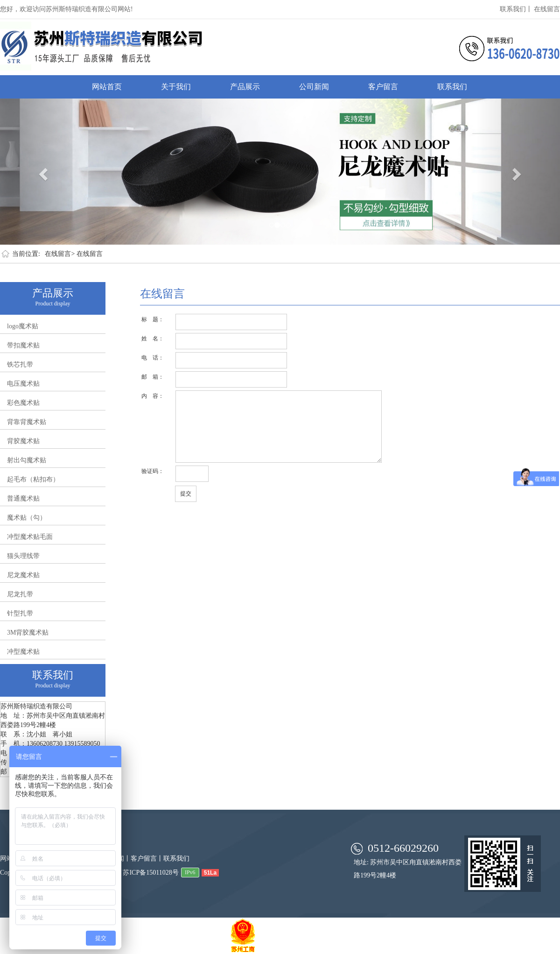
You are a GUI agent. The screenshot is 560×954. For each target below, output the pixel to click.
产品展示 (245, 87)
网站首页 (107, 87)
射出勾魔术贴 (27, 460)
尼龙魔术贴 (23, 575)
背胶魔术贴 (23, 441)
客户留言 (383, 87)
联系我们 (452, 87)
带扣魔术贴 (23, 345)
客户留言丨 (147, 859)
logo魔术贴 (23, 326)
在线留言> (60, 254)
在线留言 (547, 9)
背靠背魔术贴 (27, 422)
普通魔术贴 (23, 498)
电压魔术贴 (23, 384)
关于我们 (176, 87)
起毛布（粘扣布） (33, 479)
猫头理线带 (23, 556)
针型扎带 (20, 613)
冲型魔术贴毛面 (30, 537)
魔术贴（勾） (27, 518)
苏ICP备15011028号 (150, 873)
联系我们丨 (516, 9)
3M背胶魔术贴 (28, 632)
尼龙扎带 (20, 594)
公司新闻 (314, 87)
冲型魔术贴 (23, 652)
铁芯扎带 (20, 364)
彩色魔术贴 (23, 403)
